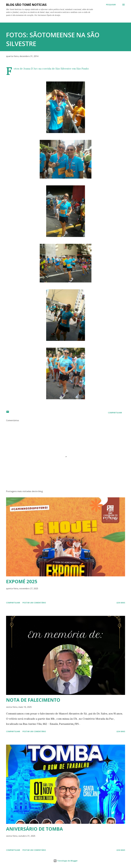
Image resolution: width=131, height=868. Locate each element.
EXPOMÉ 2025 (22, 581)
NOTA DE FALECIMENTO (33, 700)
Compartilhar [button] (115, 413)
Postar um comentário (34, 603)
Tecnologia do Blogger (66, 861)
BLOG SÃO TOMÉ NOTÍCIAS (26, 5)
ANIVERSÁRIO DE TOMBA (34, 829)
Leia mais (121, 603)
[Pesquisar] (111, 5)
